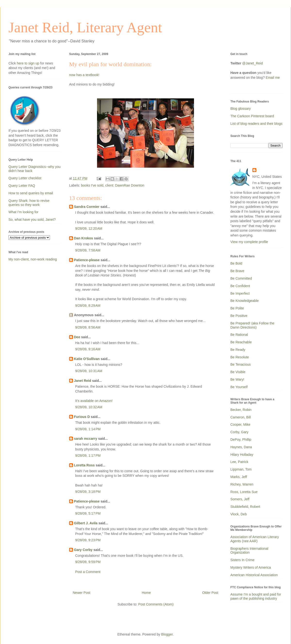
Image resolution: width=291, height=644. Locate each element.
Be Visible (238, 372)
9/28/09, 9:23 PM (88, 540)
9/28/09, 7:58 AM (88, 250)
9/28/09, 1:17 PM (88, 456)
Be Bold (236, 263)
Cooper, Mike (240, 424)
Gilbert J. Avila (86, 523)
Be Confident (240, 286)
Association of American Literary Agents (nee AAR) (255, 539)
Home (146, 593)
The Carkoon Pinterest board (252, 116)
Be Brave (237, 271)
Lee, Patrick (239, 462)
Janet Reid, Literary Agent (85, 27)
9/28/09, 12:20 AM (89, 228)
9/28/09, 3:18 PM (88, 492)
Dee (77, 337)
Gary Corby (83, 550)
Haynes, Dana (241, 447)
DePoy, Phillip (241, 440)
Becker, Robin (241, 410)
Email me (273, 78)
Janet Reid (83, 381)
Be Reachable (241, 342)
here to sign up (28, 63)
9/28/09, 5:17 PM (88, 513)
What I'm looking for (23, 212)
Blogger (167, 634)
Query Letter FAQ (22, 186)
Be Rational (239, 335)
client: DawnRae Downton (125, 185)
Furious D (82, 417)
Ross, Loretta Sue (244, 492)
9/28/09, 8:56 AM (88, 327)
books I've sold (92, 185)
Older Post (210, 593)
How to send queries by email (31, 193)
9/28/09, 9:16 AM (88, 349)
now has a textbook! (84, 75)
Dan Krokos (84, 238)
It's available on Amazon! (94, 401)
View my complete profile (249, 242)
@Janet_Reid (253, 63)
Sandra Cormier (87, 207)
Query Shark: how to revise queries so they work (29, 203)
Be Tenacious (241, 364)
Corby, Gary (239, 432)
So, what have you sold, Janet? (32, 220)
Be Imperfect (240, 293)
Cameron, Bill (241, 417)
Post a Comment (88, 572)
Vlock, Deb (239, 514)
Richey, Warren (242, 484)
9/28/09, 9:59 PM (88, 562)
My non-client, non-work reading (33, 259)
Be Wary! (237, 379)
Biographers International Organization (249, 551)
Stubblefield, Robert (245, 507)
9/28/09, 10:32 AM (89, 407)
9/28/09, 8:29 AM (88, 306)
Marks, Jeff (239, 477)
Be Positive (239, 316)
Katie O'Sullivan (87, 359)
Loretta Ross (84, 465)
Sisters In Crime (242, 560)
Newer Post (81, 593)
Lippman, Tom (241, 469)
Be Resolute (240, 357)
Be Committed (241, 278)
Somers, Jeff (240, 499)
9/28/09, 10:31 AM (89, 371)
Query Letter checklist (25, 178)
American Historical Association (254, 575)
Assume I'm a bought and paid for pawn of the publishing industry (256, 596)
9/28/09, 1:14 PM (88, 429)
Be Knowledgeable (245, 301)
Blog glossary (241, 109)
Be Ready (238, 350)
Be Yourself (239, 387)
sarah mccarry (86, 439)
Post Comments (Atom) (156, 604)
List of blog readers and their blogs (256, 124)
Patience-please (87, 260)
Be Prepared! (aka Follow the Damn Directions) (252, 325)
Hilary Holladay (242, 455)
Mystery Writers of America (251, 567)
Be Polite (237, 308)
